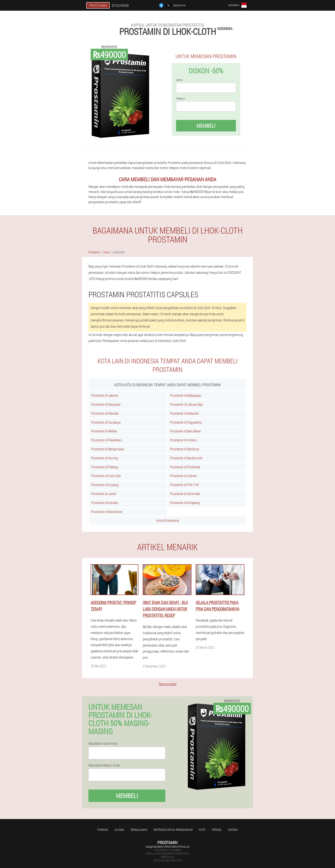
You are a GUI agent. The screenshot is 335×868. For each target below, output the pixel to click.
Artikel (217, 830)
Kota (202, 830)
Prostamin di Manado (105, 413)
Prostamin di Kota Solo (106, 476)
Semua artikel (167, 684)
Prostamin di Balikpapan (186, 395)
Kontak (233, 830)
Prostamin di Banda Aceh (186, 458)
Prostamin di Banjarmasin (108, 449)
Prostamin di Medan (104, 431)
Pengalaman (139, 830)
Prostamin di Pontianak (185, 467)
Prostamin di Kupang (105, 485)
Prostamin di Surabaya (106, 422)
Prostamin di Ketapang (185, 503)
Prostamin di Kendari (105, 503)
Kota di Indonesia (167, 520)
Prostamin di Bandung (184, 449)
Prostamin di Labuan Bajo (187, 404)
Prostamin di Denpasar (106, 404)
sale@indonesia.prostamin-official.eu (168, 847)
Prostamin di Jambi (104, 494)
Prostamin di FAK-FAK (185, 485)
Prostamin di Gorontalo (185, 494)
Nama (179, 80)
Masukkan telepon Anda (104, 765)
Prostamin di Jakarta (105, 395)
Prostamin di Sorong (105, 458)
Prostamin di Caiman (183, 476)
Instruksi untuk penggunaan (173, 830)
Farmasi (103, 830)
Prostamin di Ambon (183, 440)
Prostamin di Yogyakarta (186, 422)
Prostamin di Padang (105, 467)
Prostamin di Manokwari (107, 512)
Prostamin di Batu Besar (186, 431)
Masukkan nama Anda (103, 743)
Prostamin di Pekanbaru (107, 440)
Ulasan (119, 830)
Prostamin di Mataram (184, 413)
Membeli (206, 126)
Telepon (181, 99)
